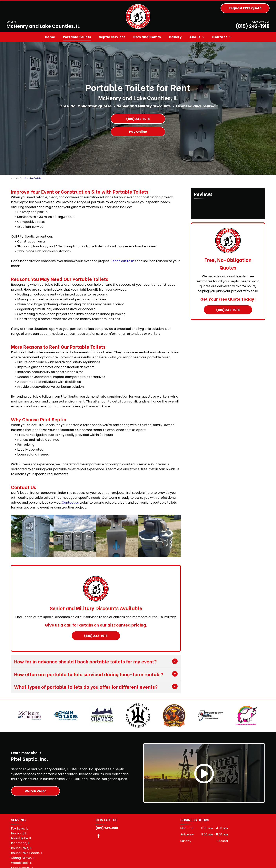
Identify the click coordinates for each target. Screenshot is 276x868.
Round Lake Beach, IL (27, 859)
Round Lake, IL (21, 855)
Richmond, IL (20, 850)
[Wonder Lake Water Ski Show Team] (138, 719)
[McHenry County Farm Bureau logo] (210, 719)
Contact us (70, 503)
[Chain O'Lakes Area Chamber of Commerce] (66, 719)
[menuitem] (50, 37)
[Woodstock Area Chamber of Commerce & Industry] (102, 719)
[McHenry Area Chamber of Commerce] (30, 719)
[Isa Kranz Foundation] (246, 719)
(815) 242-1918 (253, 26)
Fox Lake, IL (19, 835)
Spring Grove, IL (23, 864)
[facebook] (99, 843)
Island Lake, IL (21, 845)
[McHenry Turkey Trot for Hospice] (174, 719)
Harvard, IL (19, 840)
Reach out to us (123, 261)
